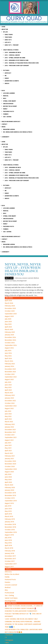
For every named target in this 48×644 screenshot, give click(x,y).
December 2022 (10, 401)
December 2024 (10, 337)
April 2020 (8, 482)
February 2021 (10, 456)
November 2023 (10, 372)
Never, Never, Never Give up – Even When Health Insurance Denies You (23, 269)
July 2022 (8, 411)
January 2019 (9, 522)
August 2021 (9, 440)
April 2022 (8, 419)
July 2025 (8, 319)
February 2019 (10, 519)
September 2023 (11, 377)
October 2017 (10, 561)
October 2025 (10, 311)
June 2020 (8, 477)
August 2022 (9, 408)
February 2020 (10, 488)
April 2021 (8, 451)
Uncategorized (8, 104)
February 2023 (10, 395)
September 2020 (11, 469)
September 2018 (11, 532)
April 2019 (8, 514)
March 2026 (9, 303)
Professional (9, 593)
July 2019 (8, 506)
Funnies (6, 114)
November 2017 (10, 559)
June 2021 (8, 445)
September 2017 (11, 564)
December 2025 (10, 308)
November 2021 (10, 432)
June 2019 (8, 509)
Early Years (9, 35)
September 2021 (11, 437)
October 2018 (10, 530)
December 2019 (10, 493)
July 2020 (8, 474)
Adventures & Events (12, 81)
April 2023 (8, 390)
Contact (4, 124)
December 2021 (10, 430)
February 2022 (10, 424)
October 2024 (10, 343)
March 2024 (9, 361)
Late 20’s (8, 42)
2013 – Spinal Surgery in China (15, 58)
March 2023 (9, 393)
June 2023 (8, 385)
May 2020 (8, 480)
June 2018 (8, 540)
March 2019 (9, 516)
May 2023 (8, 387)
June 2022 (8, 414)
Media (3, 127)
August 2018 (9, 535)
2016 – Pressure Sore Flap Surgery (17, 66)
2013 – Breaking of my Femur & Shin (17, 60)
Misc (5, 98)
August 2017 (9, 567)
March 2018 (9, 548)
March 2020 (9, 485)
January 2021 (9, 459)
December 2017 (10, 556)
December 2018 (10, 524)
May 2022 (8, 416)
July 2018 (8, 538)
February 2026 (10, 306)
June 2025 (8, 322)
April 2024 (8, 358)
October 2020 (10, 466)
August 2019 (9, 503)
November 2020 (10, 464)
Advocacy (8, 73)
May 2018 (8, 543)
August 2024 (9, 348)
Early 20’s (8, 40)
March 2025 (9, 330)
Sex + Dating (7, 117)
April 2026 (8, 301)
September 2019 (11, 501)
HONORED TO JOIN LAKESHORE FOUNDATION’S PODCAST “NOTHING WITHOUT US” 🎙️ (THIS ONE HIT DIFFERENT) (23, 614)
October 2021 (10, 435)
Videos (7, 83)
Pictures (6, 70)
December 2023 (10, 369)
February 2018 (10, 551)
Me (6, 76)
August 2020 (9, 472)
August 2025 (9, 316)
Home (3, 27)
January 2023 (9, 398)
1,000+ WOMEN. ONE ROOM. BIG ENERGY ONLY (21, 619)
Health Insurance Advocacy (11, 122)
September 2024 (11, 345)
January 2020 (9, 490)
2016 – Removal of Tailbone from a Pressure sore (22, 63)
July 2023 (8, 382)
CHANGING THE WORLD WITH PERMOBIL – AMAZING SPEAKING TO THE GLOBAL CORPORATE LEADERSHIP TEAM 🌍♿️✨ (23, 624)
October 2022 (10, 403)
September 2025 (11, 314)
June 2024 (8, 353)
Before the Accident (10, 106)
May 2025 (8, 324)
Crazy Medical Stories (11, 50)
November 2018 (10, 527)
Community (5, 137)
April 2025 (8, 327)
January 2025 (9, 335)
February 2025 (10, 332)
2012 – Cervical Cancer (12, 55)
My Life (5, 32)
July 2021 (8, 443)
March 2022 (9, 422)
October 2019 (10, 498)
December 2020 (10, 461)
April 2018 (8, 545)
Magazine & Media (9, 129)
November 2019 (10, 495)
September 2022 (11, 406)
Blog (3, 91)
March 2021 (9, 453)
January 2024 (9, 366)
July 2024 (8, 351)
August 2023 (9, 379)
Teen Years (8, 37)
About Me (5, 29)
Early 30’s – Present (12, 45)
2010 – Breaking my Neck (13, 52)
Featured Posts (9, 111)
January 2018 (9, 553)
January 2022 (9, 427)
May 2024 (8, 356)
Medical (6, 96)
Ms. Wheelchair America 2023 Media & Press (18, 132)
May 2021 (8, 448)
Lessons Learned (9, 93)
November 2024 (10, 340)
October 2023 (10, 374)
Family (7, 78)
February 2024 (10, 364)
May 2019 (8, 511)
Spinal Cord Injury (10, 101)
